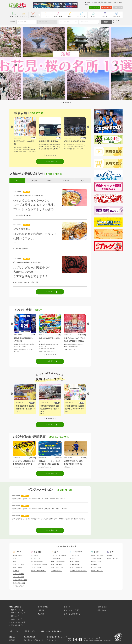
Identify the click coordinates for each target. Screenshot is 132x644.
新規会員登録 (106, 7)
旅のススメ (15, 616)
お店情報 (41, 610)
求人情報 (117, 17)
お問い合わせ (102, 610)
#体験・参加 (18, 349)
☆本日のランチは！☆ (22, 229)
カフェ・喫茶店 (19, 574)
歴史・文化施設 (57, 565)
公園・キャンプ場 (57, 568)
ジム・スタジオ (36, 568)
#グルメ (18, 412)
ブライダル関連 (96, 559)
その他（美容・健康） (38, 571)
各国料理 (16, 571)
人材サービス (14, 631)
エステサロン (35, 559)
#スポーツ (25, 349)
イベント (24, 17)
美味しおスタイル (17, 625)
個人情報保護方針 (30, 637)
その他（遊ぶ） (57, 571)
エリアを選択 (22, 22)
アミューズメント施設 (59, 555)
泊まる (105, 17)
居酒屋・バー (18, 555)
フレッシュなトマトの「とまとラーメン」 (28, 196)
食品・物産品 (75, 562)
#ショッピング (51, 351)
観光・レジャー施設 (58, 562)
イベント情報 (43, 607)
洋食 (15, 559)
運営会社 (12, 637)
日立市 (82, 402)
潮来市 (57, 402)
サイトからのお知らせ (72, 614)
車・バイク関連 (96, 568)
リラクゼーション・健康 (39, 565)
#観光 (42, 414)
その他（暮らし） (97, 571)
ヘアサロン (35, 555)
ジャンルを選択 (65, 22)
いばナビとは (102, 607)
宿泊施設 (110, 555)
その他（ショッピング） (78, 571)
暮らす (93, 17)
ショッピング (82, 17)
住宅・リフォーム (97, 562)
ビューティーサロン (38, 562)
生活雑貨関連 (75, 565)
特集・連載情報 (15, 607)
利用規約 (12, 640)
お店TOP (33, 17)
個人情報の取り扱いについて (57, 637)
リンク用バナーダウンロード (33, 640)
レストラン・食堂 (19, 583)
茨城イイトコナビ (17, 610)
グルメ (46, 17)
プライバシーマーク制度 (91, 638)
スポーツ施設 (56, 559)
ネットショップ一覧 (71, 610)
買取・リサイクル (76, 568)
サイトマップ (52, 640)
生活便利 (94, 565)
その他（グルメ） (19, 586)
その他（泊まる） (113, 559)
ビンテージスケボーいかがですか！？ (27, 263)
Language (118, 7)
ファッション (75, 555)
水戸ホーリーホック (18, 613)
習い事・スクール (97, 555)
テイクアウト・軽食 (20, 580)
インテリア (74, 559)
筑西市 (32, 402)
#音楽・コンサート (70, 349)
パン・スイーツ (19, 577)
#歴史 (42, 412)
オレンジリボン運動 (18, 622)
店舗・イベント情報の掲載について (54, 631)
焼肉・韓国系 (18, 568)
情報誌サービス (30, 631)
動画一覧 (67, 607)
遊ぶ (70, 17)
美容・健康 (58, 17)
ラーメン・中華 (19, 565)
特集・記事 (14, 17)
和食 (15, 562)
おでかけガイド (17, 619)
